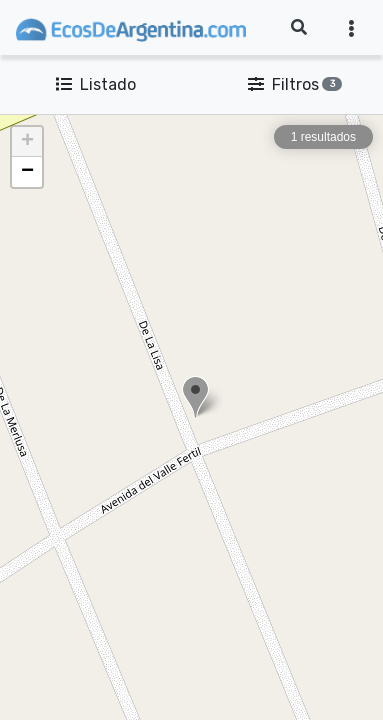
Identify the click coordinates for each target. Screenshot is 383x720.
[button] (195, 397)
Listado (96, 84)
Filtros (291, 84)
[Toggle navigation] (351, 28)
